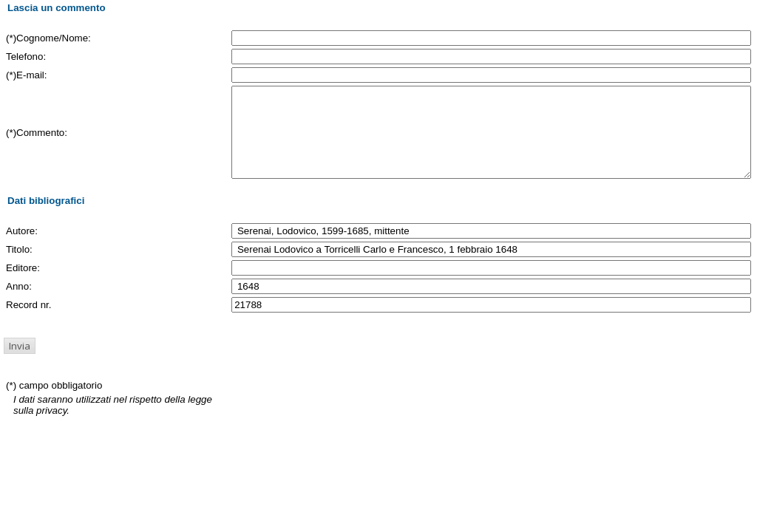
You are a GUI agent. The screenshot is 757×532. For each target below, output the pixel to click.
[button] (20, 364)
